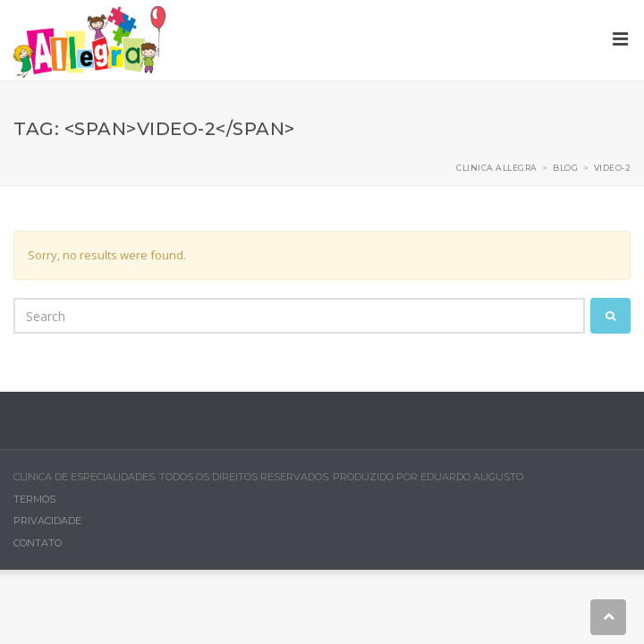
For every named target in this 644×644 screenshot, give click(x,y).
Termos (34, 499)
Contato (38, 543)
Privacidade (47, 521)
